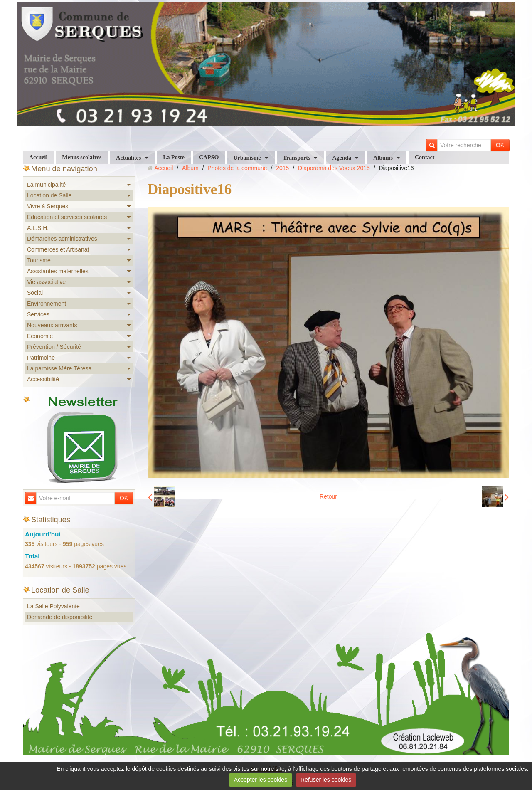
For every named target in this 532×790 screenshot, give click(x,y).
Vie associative (46, 282)
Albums (383, 158)
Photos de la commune (237, 168)
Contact (425, 157)
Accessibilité (43, 379)
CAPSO (209, 157)
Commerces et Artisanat (58, 249)
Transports (297, 158)
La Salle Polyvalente (53, 606)
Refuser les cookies (326, 780)
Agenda (342, 158)
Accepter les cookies (261, 780)
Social (35, 293)
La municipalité (46, 185)
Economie (40, 336)
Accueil (38, 157)
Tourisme (39, 260)
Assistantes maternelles (58, 271)
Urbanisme (247, 158)
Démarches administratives (62, 239)
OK (500, 145)
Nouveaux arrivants (52, 325)
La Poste (174, 157)
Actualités (128, 158)
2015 (282, 168)
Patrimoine (41, 358)
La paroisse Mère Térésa (59, 368)
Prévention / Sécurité (54, 347)
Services (38, 314)
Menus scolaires (82, 157)
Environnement (47, 304)
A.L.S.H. (38, 228)
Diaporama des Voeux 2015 (334, 168)
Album (190, 168)
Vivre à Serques (48, 206)
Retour (328, 496)
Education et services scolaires (67, 217)
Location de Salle (49, 195)
